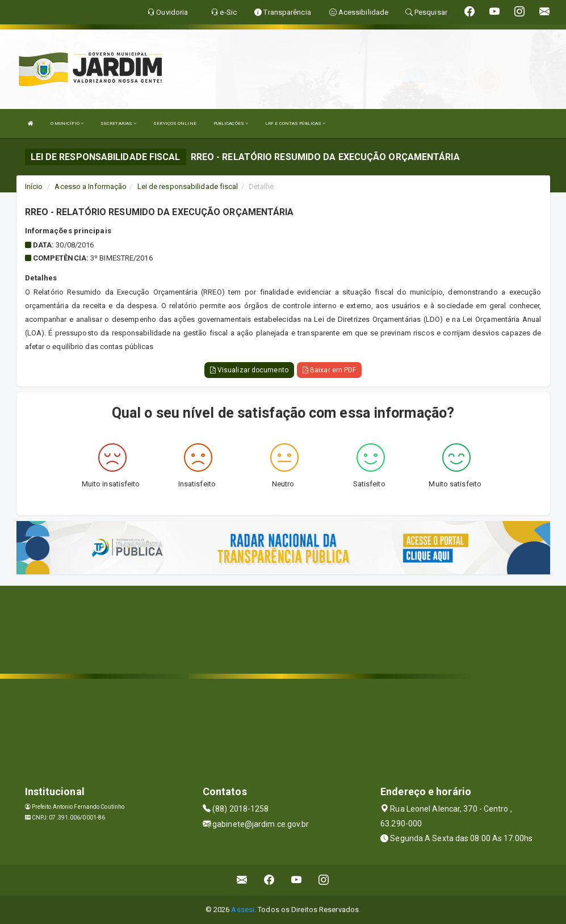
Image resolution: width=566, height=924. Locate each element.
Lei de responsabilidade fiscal (188, 186)
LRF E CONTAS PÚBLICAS (295, 123)
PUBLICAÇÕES (231, 123)
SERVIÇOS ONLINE (175, 123)
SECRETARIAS (118, 123)
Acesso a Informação (91, 186)
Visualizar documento (249, 370)
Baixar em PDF (330, 370)
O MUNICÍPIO (67, 123)
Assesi (243, 910)
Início (34, 186)
